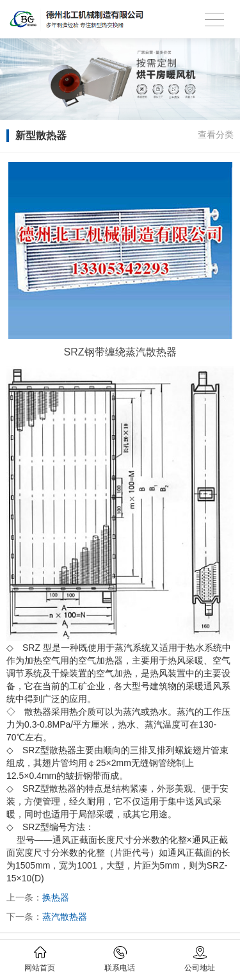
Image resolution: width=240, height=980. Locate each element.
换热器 (56, 897)
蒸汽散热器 (65, 917)
